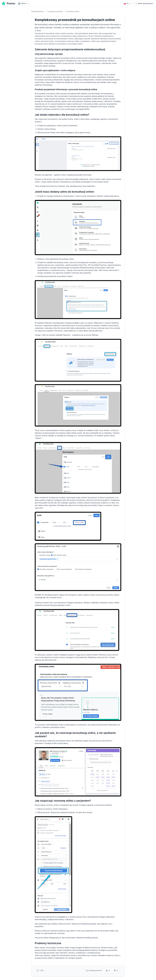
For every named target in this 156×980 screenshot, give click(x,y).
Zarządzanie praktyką (55, 11)
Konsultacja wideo (73, 11)
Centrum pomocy (37, 11)
